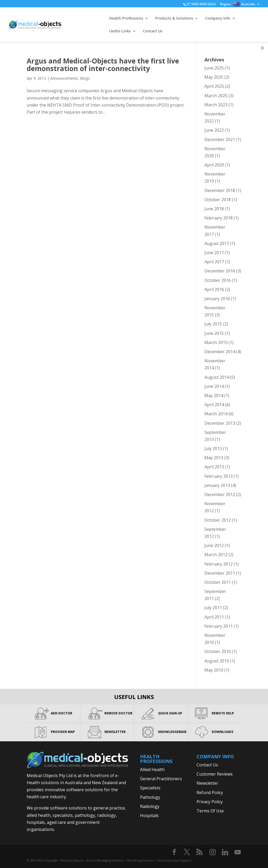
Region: (238, 4)
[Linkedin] (225, 852)
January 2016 (217, 299)
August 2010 (217, 661)
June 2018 (214, 209)
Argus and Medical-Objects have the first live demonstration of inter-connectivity (103, 65)
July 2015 (213, 324)
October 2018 (218, 200)
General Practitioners (161, 779)
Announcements (64, 78)
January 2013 (217, 485)
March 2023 (216, 105)
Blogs (85, 78)
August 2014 (217, 377)
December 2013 (220, 423)
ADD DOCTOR (62, 713)
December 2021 (220, 139)
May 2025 (214, 77)
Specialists (150, 788)
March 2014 (216, 414)
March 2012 (216, 555)
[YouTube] (238, 852)
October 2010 (218, 651)
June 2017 (214, 253)
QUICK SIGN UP (170, 713)
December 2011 (220, 573)
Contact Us (153, 31)
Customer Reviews (215, 774)
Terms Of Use (210, 811)
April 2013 (214, 467)
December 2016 (220, 271)
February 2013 (219, 476)
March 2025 (216, 96)
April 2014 (214, 405)
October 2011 (218, 582)
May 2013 (214, 458)
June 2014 (214, 386)
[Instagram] (213, 852)
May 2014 (214, 395)
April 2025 (214, 86)
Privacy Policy (210, 802)
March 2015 (216, 342)
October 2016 (218, 280)
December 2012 (220, 494)
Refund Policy (210, 793)
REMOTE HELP (223, 713)
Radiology (150, 806)
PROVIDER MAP (63, 732)
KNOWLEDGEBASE (172, 732)
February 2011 (219, 626)
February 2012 (219, 564)
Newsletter (207, 783)
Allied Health (152, 770)
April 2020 (214, 165)
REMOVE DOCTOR (118, 713)
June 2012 (214, 545)
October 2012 (218, 520)
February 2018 (219, 218)
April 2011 (214, 617)
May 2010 (214, 670)
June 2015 (214, 333)
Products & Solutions (174, 19)
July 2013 (213, 448)
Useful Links (120, 31)
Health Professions (126, 19)
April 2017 (214, 262)
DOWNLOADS (222, 732)
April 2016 (214, 289)
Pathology (150, 797)
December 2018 (220, 190)
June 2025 (214, 68)
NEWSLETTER (115, 732)
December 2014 (220, 352)
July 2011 (213, 608)
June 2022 (214, 130)
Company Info (218, 19)
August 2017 (217, 243)
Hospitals (149, 815)
